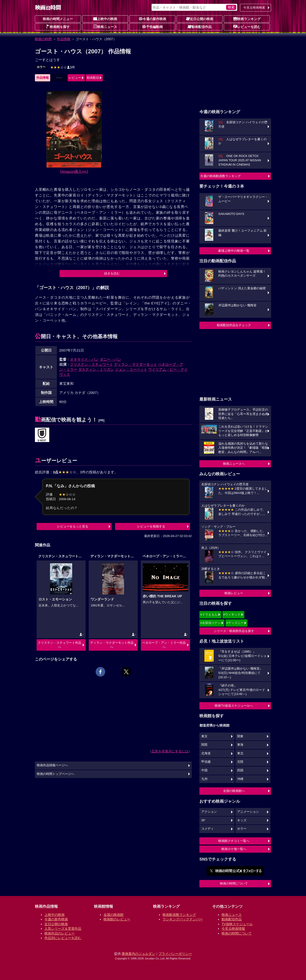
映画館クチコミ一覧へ (234, 841)
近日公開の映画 (200, 19)
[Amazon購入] (74, 171)
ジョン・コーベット (131, 369)
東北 (240, 753)
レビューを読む (247, 27)
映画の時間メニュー (58, 19)
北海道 (206, 753)
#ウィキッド (232, 614)
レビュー (75, 78)
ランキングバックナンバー (183, 919)
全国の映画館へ (234, 791)
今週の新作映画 (153, 19)
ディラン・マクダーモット (136, 364)
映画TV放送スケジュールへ (234, 706)
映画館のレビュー (117, 919)
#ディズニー (235, 623)
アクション (209, 812)
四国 (240, 770)
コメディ (208, 829)
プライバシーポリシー (175, 954)
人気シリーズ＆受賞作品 (63, 929)
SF (203, 820)
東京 (204, 736)
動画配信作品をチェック (234, 325)
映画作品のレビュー (60, 933)
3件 (63, 67)
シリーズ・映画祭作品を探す (234, 631)
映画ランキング (247, 19)
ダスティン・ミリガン (96, 369)
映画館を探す (58, 27)
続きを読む (112, 273)
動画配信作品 (200, 27)
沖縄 (240, 779)
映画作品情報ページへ (52, 765)
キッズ (242, 820)
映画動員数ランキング (179, 915)
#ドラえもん (209, 614)
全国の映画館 (114, 915)
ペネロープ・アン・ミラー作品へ (164, 645)
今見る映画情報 (233, 929)
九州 (204, 779)
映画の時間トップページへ (55, 774)
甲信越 (206, 762)
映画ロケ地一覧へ (234, 849)
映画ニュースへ (234, 464)
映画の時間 (43, 39)
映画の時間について (234, 883)
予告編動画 (153, 27)
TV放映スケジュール (237, 924)
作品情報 (64, 39)
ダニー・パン (110, 359)
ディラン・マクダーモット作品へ (112, 645)
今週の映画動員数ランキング (221, 176)
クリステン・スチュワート (92, 364)
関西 (204, 745)
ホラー (41, 67)
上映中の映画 (105, 19)
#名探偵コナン (210, 623)
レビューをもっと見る (73, 526)
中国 (204, 770)
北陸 (240, 762)
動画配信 (93, 78)
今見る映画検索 (254, 8)
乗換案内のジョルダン (138, 954)
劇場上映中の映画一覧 (234, 251)
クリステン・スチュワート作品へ (60, 645)
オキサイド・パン (84, 359)
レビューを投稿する (151, 526)
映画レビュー (234, 593)
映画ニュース (105, 27)
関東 (240, 736)
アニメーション (248, 812)
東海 (240, 745)
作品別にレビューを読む (63, 938)
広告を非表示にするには (170, 751)
